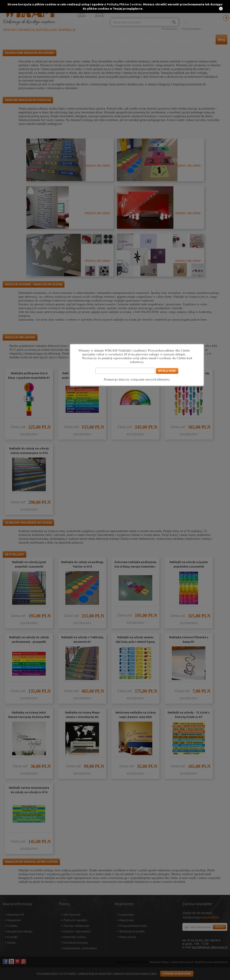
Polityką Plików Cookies (124, 4)
